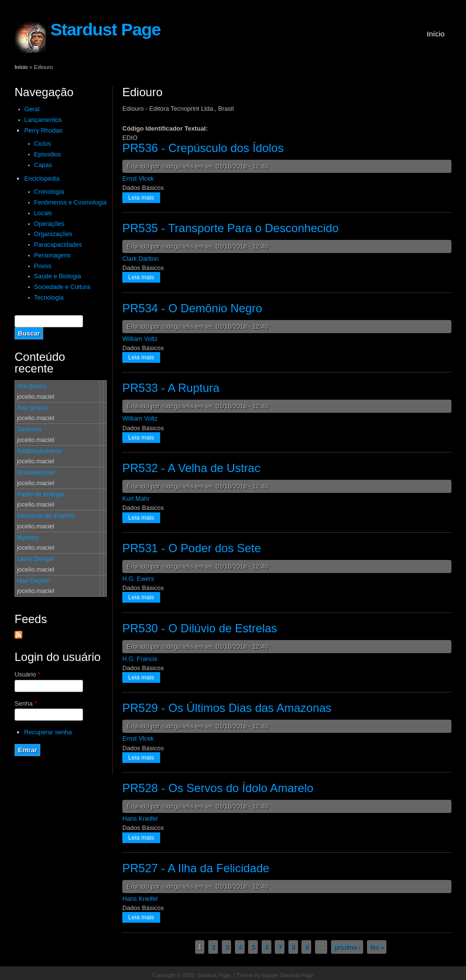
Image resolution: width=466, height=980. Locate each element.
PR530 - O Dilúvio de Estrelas (200, 628)
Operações (49, 224)
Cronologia (49, 192)
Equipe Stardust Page (288, 975)
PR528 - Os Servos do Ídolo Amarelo (218, 788)
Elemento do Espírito (46, 515)
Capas (43, 165)
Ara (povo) (32, 386)
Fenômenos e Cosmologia (70, 202)
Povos (43, 266)
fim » (377, 947)
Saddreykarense (40, 451)
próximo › (347, 947)
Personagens (52, 255)
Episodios (48, 154)
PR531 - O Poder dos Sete (192, 548)
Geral (32, 109)
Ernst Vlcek (138, 178)
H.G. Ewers (138, 579)
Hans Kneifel (140, 819)
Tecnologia (49, 297)
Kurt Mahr (136, 498)
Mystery (28, 537)
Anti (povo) (32, 408)
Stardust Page (106, 30)
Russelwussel (36, 472)
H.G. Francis (140, 659)
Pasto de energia (41, 494)
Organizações (53, 234)
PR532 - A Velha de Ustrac (191, 468)
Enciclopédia (42, 178)
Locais (43, 213)
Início (436, 34)
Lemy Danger (36, 559)
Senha (26, 703)
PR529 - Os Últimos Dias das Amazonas (227, 708)
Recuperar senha (48, 732)
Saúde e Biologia (58, 276)
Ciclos (42, 144)
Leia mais (144, 197)
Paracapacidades (58, 245)
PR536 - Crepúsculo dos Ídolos (203, 148)
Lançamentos (43, 120)
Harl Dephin (33, 581)
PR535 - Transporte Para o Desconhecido (231, 228)
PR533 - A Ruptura (171, 388)
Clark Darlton (141, 259)
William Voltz (140, 339)
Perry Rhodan (43, 130)
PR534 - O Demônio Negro (192, 308)
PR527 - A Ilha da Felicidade (196, 868)
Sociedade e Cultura (62, 287)
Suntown (29, 429)
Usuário (27, 674)
